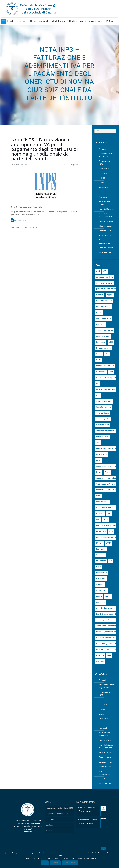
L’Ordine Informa (17, 21)
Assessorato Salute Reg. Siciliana (106, 155)
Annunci (102, 149)
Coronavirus (104, 169)
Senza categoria (105, 231)
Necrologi (103, 197)
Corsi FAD (103, 174)
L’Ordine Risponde (39, 21)
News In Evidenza (106, 222)
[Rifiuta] (116, 859)
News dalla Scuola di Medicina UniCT (106, 215)
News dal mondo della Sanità (106, 203)
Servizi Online (96, 21)
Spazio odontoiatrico (104, 242)
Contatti (49, 825)
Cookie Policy (70, 863)
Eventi (101, 183)
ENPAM (102, 178)
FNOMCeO (103, 188)
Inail (101, 192)
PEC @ (110, 21)
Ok (45, 863)
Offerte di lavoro (77, 21)
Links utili (50, 819)
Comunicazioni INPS (105, 163)
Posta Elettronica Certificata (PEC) (59, 808)
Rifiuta (55, 863)
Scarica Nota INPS (20, 221)
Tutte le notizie (105, 253)
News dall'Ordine (106, 209)
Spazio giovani (105, 236)
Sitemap (49, 831)
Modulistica (58, 21)
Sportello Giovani (106, 248)
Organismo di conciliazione (57, 814)
